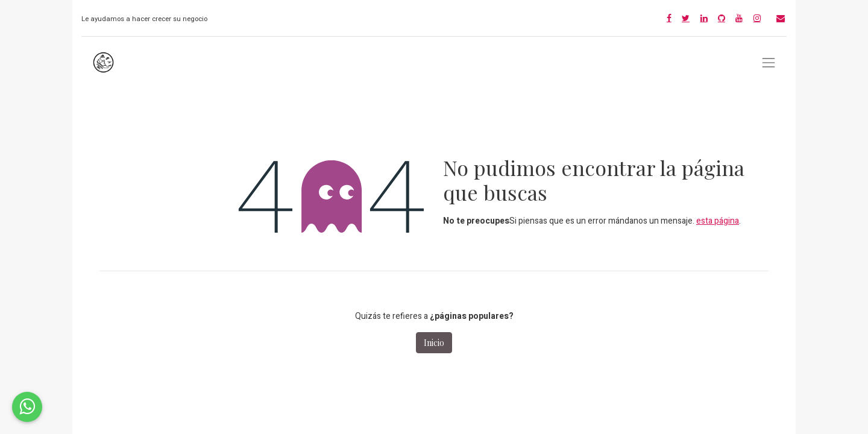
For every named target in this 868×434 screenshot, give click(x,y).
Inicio (434, 343)
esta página (718, 221)
